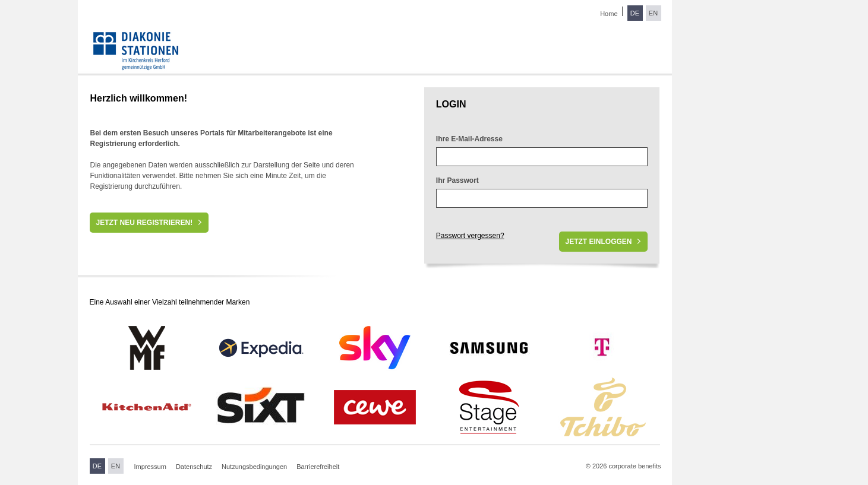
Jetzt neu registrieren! (144, 223)
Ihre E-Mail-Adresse (469, 139)
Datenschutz (194, 467)
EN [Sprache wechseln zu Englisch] (653, 13)
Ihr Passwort (457, 180)
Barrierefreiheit (318, 467)
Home (609, 14)
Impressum (150, 467)
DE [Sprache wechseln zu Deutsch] (635, 13)
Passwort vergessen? (470, 236)
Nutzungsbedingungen (254, 467)
